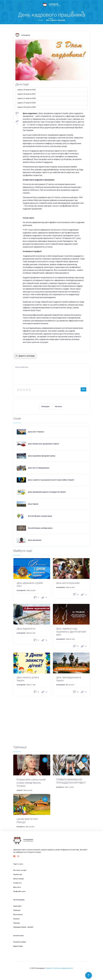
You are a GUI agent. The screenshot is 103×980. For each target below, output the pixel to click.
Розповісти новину (20, 942)
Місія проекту (18, 915)
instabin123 (60, 787)
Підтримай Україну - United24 (23, 927)
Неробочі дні (18, 874)
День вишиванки (35, 540)
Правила (49, 968)
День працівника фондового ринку (42, 456)
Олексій (19, 790)
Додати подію (18, 946)
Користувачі (17, 906)
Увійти (51, 18)
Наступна (58, 407)
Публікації (17, 910)
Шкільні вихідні (19, 879)
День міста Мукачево (68, 583)
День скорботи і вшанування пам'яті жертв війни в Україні (51, 480)
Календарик (26, 35)
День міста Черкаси (36, 432)
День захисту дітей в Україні (28, 679)
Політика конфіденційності (63, 968)
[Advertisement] (51, 721)
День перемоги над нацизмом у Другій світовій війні (71, 632)
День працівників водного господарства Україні (47, 492)
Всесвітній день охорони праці (40, 516)
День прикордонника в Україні (69, 679)
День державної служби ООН (30, 585)
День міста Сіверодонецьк (39, 468)
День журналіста (26, 629)
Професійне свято (19, 891)
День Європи (33, 504)
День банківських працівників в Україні (43, 444)
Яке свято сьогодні (20, 870)
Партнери (17, 923)
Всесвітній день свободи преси (40, 528)
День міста (17, 887)
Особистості (17, 883)
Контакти (16, 919)
